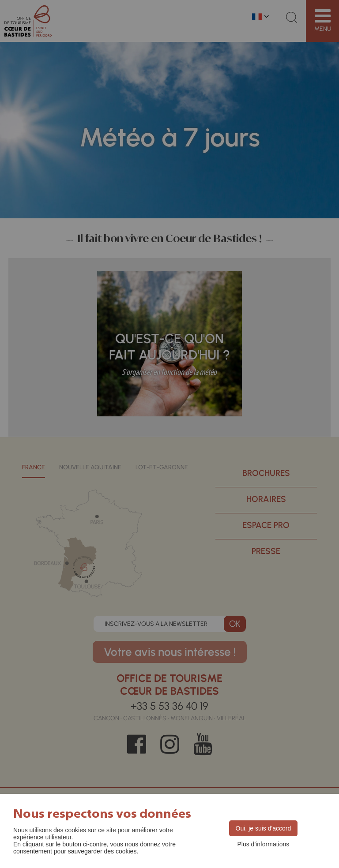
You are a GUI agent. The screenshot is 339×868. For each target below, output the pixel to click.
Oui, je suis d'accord (264, 828)
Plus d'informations (263, 844)
